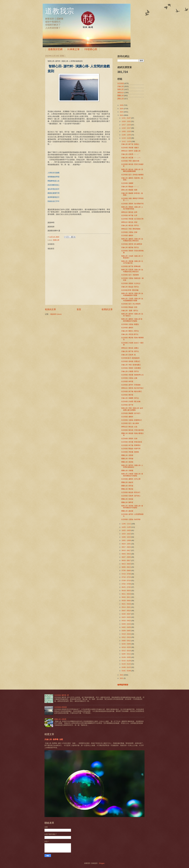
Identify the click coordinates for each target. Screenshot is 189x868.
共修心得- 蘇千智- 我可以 (130, 351)
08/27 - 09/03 (126, 557)
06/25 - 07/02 (126, 587)
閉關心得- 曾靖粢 (127, 499)
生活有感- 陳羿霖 (127, 395)
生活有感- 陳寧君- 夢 (62, 695)
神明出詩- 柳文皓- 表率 (129, 212)
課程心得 (121, 99)
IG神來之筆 (73, 49)
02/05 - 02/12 (126, 654)
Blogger (102, 863)
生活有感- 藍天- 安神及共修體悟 (132, 175)
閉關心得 (121, 96)
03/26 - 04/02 (126, 631)
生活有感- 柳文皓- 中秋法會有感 (132, 430)
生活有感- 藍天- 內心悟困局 (131, 304)
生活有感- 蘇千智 (127, 405)
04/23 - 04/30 (126, 617)
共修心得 (121, 86)
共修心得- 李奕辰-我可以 (130, 334)
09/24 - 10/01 (126, 544)
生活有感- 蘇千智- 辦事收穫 (131, 266)
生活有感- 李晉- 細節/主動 (130, 161)
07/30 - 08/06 (126, 570)
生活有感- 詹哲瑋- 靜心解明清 (132, 244)
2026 (122, 105)
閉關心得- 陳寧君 (127, 502)
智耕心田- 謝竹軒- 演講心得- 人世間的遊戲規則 (132, 466)
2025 (122, 109)
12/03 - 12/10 (126, 131)
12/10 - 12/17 (126, 128)
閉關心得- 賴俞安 (127, 482)
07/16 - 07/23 (126, 577)
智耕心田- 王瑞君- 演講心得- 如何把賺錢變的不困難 (132, 300)
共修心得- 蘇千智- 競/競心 (130, 144)
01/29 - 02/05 (126, 657)
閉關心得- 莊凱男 (60, 719)
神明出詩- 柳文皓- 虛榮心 (130, 348)
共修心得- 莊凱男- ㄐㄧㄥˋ (130, 154)
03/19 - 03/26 (126, 634)
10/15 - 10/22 (126, 534)
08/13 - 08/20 (126, 564)
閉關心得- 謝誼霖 (127, 511)
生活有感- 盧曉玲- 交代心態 (131, 479)
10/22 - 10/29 (126, 530)
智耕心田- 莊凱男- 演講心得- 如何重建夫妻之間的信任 (132, 271)
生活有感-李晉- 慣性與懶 (130, 290)
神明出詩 (121, 93)
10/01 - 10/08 (126, 540)
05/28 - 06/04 (126, 601)
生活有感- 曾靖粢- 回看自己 (131, 361)
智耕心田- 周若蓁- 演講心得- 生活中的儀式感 (132, 262)
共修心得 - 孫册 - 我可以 (130, 311)
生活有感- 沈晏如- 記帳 (129, 378)
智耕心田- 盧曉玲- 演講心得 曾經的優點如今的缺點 (132, 320)
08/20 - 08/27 (126, 560)
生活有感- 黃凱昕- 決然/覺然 (131, 368)
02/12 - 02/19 (126, 651)
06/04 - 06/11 (126, 597)
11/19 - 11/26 (126, 138)
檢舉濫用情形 (123, 685)
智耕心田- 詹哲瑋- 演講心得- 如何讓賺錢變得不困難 (132, 294)
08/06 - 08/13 (126, 567)
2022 (122, 675)
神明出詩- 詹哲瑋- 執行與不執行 (132, 388)
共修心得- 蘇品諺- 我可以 (130, 287)
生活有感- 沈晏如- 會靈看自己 (132, 420)
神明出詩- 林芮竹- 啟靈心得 (131, 151)
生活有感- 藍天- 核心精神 (130, 423)
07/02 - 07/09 (126, 584)
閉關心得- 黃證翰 (127, 462)
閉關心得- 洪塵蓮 (127, 471)
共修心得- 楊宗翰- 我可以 (130, 247)
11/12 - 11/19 (126, 141)
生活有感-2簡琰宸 (61, 707)
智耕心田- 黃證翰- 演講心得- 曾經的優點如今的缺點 (132, 507)
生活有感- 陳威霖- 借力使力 (131, 413)
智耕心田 (56, 240)
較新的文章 (51, 309)
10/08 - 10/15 (126, 537)
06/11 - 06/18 (126, 594)
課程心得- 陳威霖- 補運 (129, 190)
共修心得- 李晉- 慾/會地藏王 (131, 365)
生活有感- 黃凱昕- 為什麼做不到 (132, 204)
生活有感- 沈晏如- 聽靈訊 (130, 324)
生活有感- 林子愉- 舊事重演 (131, 445)
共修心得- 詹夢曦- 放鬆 (54, 739)
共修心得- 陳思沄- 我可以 (130, 331)
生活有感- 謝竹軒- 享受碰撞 (131, 385)
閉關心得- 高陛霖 (127, 455)
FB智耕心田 (91, 49)
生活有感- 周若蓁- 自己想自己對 (132, 219)
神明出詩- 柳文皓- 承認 (129, 222)
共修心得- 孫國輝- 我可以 (130, 398)
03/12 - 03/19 (126, 637)
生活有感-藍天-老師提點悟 (130, 358)
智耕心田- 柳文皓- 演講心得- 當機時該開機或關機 (132, 170)
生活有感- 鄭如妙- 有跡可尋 (131, 449)
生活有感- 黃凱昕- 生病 (129, 439)
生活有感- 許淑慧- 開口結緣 (131, 401)
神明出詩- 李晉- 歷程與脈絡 (131, 229)
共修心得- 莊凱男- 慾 (128, 355)
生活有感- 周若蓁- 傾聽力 (130, 148)
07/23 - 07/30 (126, 574)
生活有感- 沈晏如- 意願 (129, 232)
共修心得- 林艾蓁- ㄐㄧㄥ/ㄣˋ (131, 158)
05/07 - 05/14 (126, 611)
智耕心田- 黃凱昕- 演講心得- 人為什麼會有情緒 (132, 208)
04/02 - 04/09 (126, 627)
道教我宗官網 (55, 49)
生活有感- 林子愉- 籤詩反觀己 (132, 391)
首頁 (79, 309)
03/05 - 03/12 (126, 641)
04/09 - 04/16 (126, 624)
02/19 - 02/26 (126, 647)
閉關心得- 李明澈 (127, 459)
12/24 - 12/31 (126, 121)
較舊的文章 (107, 309)
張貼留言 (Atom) (56, 314)
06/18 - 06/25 (126, 591)
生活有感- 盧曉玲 (127, 235)
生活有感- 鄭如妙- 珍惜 (129, 307)
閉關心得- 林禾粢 (127, 486)
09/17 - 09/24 (126, 547)
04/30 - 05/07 (126, 614)
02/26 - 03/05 (126, 644)
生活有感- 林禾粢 (127, 381)
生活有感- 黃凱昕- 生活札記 (131, 283)
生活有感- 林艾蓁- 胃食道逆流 (132, 442)
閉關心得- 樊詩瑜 (127, 489)
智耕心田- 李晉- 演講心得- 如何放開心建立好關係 (132, 409)
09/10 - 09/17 (126, 550)
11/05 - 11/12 (126, 524)
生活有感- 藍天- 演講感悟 (130, 275)
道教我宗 (60, 11)
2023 (122, 115)
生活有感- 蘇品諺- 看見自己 (131, 492)
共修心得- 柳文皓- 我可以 (130, 225)
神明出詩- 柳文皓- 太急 (129, 427)
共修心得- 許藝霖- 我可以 (130, 371)
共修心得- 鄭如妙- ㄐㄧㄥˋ (130, 187)
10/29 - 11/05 (126, 527)
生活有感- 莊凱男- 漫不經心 (131, 496)
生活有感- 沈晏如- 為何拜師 (131, 519)
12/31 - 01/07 (126, 118)
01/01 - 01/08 (126, 671)
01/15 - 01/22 (126, 664)
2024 (122, 112)
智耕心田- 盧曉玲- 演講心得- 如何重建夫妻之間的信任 (132, 240)
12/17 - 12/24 (126, 125)
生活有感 (121, 83)
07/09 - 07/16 (126, 580)
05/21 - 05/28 (126, 604)
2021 (122, 678)
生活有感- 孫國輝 (127, 183)
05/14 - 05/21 (126, 607)
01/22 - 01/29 (126, 661)
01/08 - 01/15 (126, 667)
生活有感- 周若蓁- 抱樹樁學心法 (132, 375)
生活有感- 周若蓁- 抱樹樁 (130, 452)
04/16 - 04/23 (126, 621)
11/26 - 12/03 (126, 135)
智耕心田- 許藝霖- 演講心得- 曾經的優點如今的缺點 (132, 475)
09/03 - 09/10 (126, 554)
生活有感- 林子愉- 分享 (129, 215)
